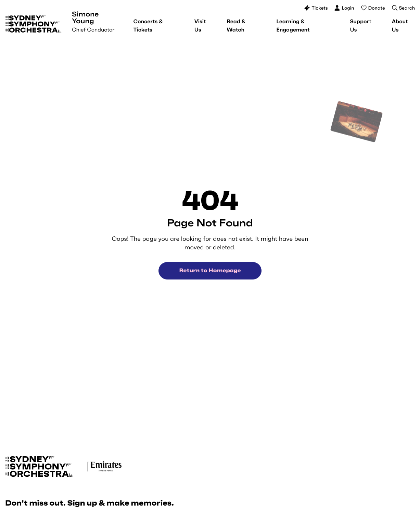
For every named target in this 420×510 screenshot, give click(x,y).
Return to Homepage (210, 271)
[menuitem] (148, 26)
